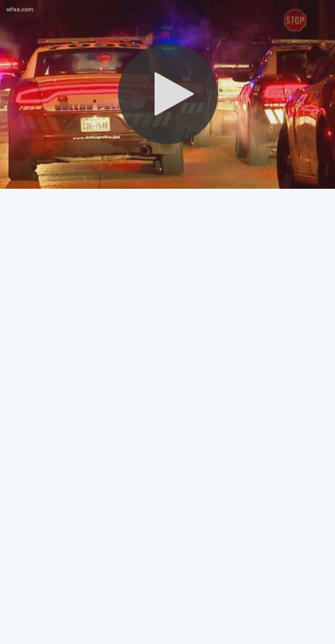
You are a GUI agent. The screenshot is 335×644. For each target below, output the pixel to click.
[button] (168, 94)
